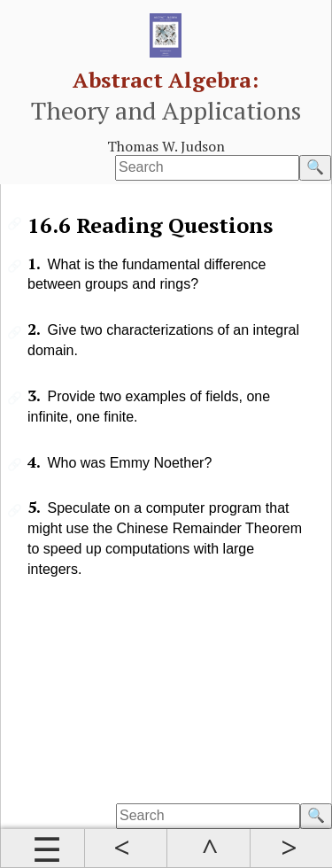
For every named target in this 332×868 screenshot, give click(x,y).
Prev (126, 849)
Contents (42, 849)
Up (208, 849)
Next (291, 849)
